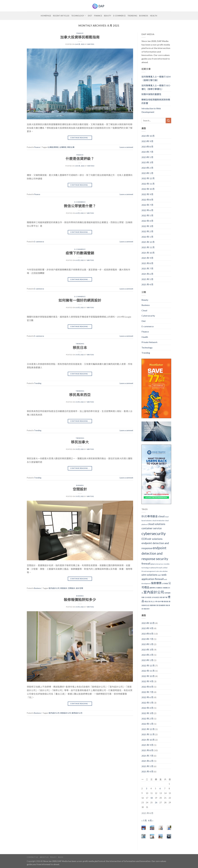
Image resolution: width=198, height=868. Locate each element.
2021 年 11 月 (148, 247)
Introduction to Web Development (151, 110)
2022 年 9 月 (147, 194)
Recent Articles (61, 16)
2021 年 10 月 (148, 253)
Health (154, 16)
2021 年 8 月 (147, 263)
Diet (90, 16)
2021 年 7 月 (147, 268)
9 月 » (151, 821)
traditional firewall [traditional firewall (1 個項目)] (156, 568)
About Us (44, 857)
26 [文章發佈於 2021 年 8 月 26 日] (156, 803)
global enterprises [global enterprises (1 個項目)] (157, 564)
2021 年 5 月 (147, 279)
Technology (79, 16)
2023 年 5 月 (147, 157)
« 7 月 (144, 821)
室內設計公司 (54, 588)
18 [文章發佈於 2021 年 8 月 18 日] (152, 798)
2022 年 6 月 (147, 210)
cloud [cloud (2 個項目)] (161, 516)
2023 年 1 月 (147, 173)
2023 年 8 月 (147, 147)
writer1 (91, 44)
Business (144, 16)
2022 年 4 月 (147, 221)
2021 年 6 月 (147, 274)
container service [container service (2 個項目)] (152, 528)
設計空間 (79, 588)
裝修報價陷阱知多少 (80, 600)
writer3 (91, 166)
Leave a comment (126, 147)
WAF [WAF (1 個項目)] (159, 575)
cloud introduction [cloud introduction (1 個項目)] (158, 521)
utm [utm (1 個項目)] (157, 571)
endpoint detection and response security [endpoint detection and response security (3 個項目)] (155, 553)
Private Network (149, 342)
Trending (132, 16)
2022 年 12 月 (148, 178)
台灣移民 (63, 147)
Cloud (144, 310)
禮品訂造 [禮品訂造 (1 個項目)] (148, 601)
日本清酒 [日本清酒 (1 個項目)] (148, 597)
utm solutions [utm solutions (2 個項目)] (149, 575)
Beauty (108, 16)
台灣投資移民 (53, 147)
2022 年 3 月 (147, 226)
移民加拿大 (80, 442)
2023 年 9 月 (147, 141)
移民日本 (80, 348)
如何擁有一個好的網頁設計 (80, 300)
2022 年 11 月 (148, 184)
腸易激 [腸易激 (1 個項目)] (166, 601)
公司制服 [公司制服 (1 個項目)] (165, 583)
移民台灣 (71, 147)
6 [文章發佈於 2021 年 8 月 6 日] (160, 788)
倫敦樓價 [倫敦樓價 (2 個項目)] (156, 583)
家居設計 (64, 588)
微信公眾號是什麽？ (80, 206)
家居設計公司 (66, 713)
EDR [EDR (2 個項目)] (144, 539)
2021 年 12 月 (148, 242)
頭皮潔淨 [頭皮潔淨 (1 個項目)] (146, 609)
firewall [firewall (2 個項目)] (146, 564)
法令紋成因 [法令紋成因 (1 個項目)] (155, 597)
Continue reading (80, 138)
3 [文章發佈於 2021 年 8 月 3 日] (146, 788)
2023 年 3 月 (147, 162)
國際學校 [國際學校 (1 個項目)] (153, 588)
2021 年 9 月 (147, 258)
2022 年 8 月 (147, 200)
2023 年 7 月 (147, 152)
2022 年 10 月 (148, 189)
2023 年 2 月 (147, 168)
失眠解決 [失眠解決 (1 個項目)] (159, 588)
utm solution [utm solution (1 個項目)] (163, 571)
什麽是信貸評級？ (80, 159)
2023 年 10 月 (148, 136)
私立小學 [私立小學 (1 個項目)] (154, 601)
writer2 (90, 496)
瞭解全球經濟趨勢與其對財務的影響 (156, 101)
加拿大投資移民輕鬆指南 (80, 37)
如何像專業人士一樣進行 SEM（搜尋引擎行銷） (156, 78)
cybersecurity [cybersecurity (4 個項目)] (154, 533)
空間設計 (80, 489)
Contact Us (32, 857)
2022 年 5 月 (147, 215)
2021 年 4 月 (147, 284)
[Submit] (168, 120)
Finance (98, 16)
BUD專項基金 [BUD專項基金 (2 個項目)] (150, 516)
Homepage (46, 16)
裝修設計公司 (77, 713)
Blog (61, 857)
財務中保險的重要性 (151, 94)
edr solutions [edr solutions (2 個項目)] (155, 539)
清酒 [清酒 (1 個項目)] (161, 597)
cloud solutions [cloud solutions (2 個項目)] (156, 524)
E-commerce (119, 16)
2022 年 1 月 (147, 237)
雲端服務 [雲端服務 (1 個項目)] (162, 605)
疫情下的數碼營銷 (80, 253)
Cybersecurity (148, 316)
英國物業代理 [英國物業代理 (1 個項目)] (154, 605)
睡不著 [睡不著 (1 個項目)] (165, 597)
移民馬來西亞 (80, 395)
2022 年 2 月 (147, 231)
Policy (53, 857)
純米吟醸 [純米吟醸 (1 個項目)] (160, 601)
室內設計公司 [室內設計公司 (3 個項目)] (154, 592)
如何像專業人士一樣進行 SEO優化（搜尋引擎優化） (156, 87)
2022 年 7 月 (147, 205)
